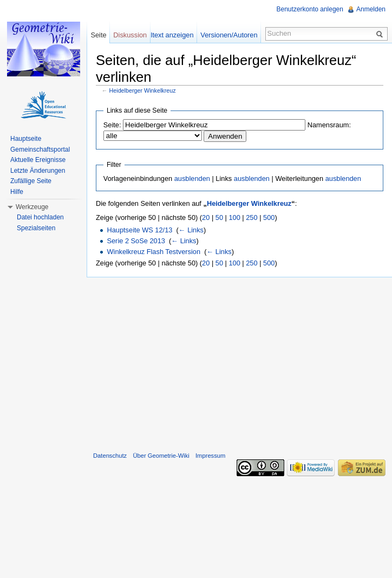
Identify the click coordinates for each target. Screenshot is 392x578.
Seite (98, 35)
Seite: (112, 125)
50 (219, 217)
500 (269, 217)
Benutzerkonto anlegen (310, 9)
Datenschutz (110, 456)
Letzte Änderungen (38, 171)
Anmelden (371, 9)
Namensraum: (329, 125)
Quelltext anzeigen (165, 35)
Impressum (210, 456)
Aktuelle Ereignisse (38, 160)
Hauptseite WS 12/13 (139, 230)
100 (234, 217)
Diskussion (130, 35)
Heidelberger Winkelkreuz (143, 90)
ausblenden (192, 178)
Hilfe (17, 192)
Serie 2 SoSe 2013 (136, 241)
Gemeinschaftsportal (40, 150)
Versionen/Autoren (229, 35)
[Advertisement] (239, 362)
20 (206, 217)
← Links (191, 230)
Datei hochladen (40, 217)
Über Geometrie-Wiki (161, 456)
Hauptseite (26, 139)
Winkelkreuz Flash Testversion (153, 252)
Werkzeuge (32, 207)
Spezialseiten (36, 228)
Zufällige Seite (31, 181)
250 (251, 217)
